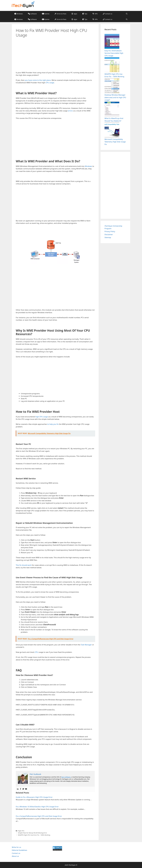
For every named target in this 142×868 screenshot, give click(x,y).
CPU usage (50, 83)
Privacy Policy (110, 231)
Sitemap (108, 237)
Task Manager (86, 645)
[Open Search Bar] (127, 14)
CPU (36, 652)
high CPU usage (42, 417)
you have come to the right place (38, 80)
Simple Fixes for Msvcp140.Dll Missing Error (32, 833)
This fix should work (24, 565)
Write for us (16, 847)
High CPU (21, 831)
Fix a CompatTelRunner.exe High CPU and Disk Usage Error (39, 816)
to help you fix (53, 424)
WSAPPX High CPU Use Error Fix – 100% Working (34, 835)
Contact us (16, 853)
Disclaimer (109, 234)
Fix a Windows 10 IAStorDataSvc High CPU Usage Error (37, 807)
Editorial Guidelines (19, 850)
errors (70, 111)
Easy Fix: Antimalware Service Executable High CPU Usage (114, 53)
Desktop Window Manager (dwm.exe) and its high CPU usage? (115, 97)
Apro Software (66, 777)
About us (15, 856)
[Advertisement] (55, 55)
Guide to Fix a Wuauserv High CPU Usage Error (34, 797)
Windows (88, 166)
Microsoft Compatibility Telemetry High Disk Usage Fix (115, 142)
